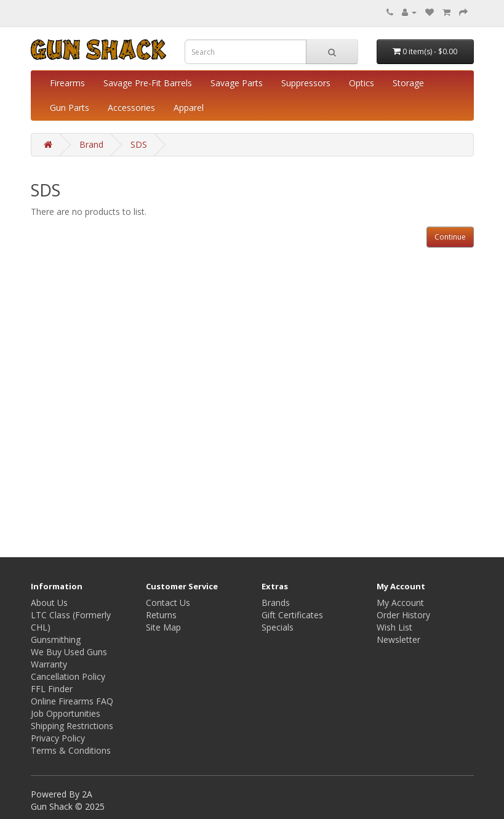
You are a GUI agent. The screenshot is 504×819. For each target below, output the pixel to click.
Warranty (49, 664)
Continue (450, 237)
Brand (91, 144)
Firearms (67, 83)
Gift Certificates (292, 615)
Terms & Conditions (71, 750)
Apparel (189, 107)
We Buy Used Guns (69, 652)
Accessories (131, 107)
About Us (49, 603)
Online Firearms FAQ (72, 701)
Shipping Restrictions (72, 726)
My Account (400, 603)
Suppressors (306, 83)
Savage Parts (237, 83)
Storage (408, 83)
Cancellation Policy (68, 676)
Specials (278, 627)
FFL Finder (52, 689)
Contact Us (168, 603)
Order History (403, 615)
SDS (139, 144)
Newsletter (398, 639)
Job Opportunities (66, 713)
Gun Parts (70, 107)
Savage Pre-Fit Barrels (148, 83)
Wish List (394, 627)
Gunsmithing (56, 639)
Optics (362, 83)
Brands (276, 603)
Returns (161, 615)
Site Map (163, 627)
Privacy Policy (58, 738)
